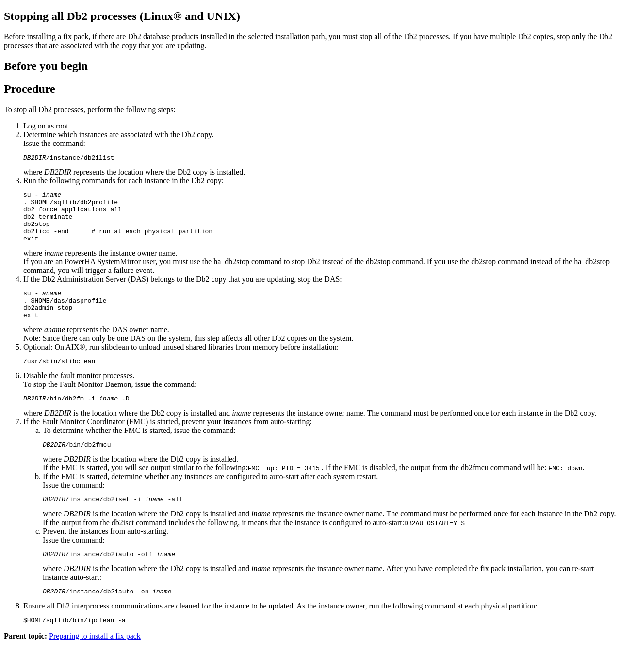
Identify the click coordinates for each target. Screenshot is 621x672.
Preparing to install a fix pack (95, 664)
